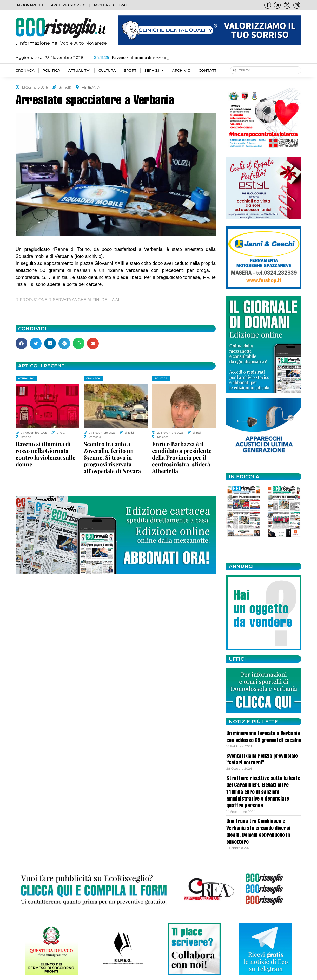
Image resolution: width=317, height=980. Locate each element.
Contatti (208, 70)
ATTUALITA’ (79, 70)
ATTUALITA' (26, 378)
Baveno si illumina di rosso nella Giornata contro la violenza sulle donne (45, 454)
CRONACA (25, 70)
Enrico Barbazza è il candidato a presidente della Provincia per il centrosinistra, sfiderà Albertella (182, 457)
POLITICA (51, 70)
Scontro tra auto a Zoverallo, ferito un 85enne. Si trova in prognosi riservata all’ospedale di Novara (112, 457)
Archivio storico (68, 5)
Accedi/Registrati (111, 5)
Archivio (181, 70)
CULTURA (107, 70)
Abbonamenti (30, 5)
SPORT (130, 70)
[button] (21, 343)
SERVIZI (154, 70)
